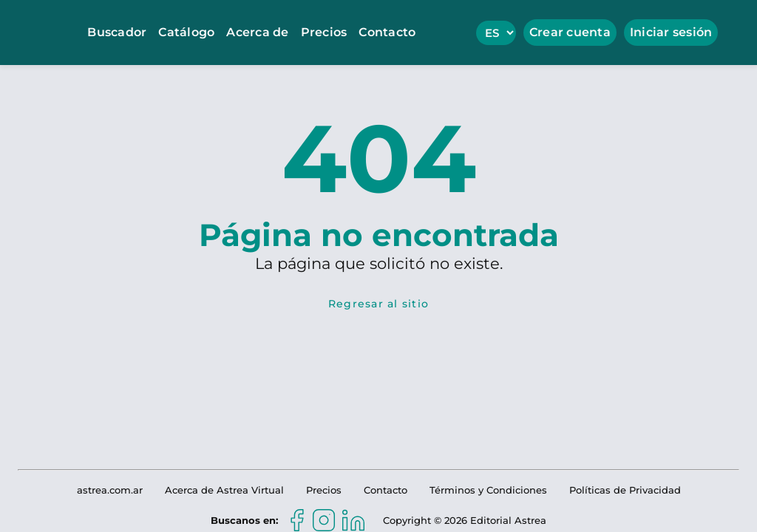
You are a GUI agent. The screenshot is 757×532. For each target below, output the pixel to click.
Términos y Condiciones (488, 490)
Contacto (387, 32)
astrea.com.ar (110, 490)
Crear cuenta (570, 32)
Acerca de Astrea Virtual (224, 490)
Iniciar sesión (671, 32)
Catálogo (186, 32)
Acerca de (257, 32)
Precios (324, 32)
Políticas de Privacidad (625, 490)
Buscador (117, 32)
